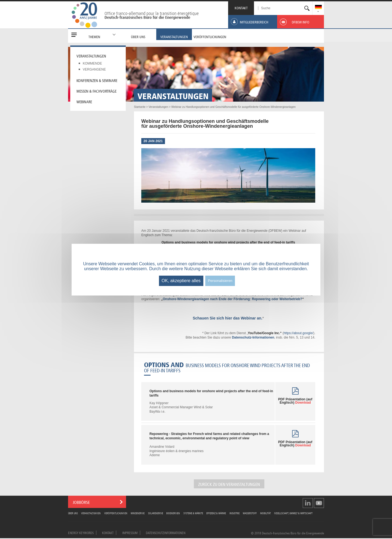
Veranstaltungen (91, 513)
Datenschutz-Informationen (253, 337)
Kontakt (108, 532)
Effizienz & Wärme (216, 513)
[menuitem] (318, 7)
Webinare (84, 101)
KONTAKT (241, 7)
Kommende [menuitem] (92, 63)
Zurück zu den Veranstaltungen (229, 484)
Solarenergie (156, 513)
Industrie (235, 513)
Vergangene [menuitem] (94, 69)
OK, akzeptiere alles (181, 281)
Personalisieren (220, 281)
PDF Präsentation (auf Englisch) (295, 401)
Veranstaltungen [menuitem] (91, 56)
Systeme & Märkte (193, 513)
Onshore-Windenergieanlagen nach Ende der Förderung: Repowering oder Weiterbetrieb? (232, 299)
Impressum (130, 532)
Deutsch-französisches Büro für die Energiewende (147, 17)
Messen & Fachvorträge (97, 91)
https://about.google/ (298, 333)
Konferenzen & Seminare (97, 80)
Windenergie (138, 513)
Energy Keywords (81, 532)
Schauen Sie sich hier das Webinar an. (228, 318)
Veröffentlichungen (116, 513)
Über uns (73, 513)
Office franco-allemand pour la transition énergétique (152, 13)
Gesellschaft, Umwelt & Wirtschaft (293, 513)
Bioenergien (173, 513)
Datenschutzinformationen (166, 532)
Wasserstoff (250, 513)
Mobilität (266, 513)
